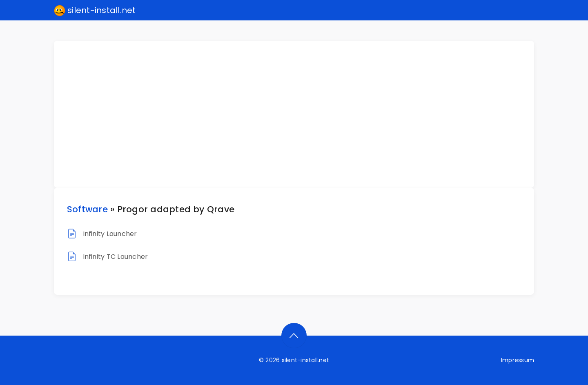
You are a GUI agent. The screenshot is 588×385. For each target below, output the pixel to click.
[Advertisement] (299, 114)
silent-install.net (95, 11)
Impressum (518, 360)
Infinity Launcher (110, 234)
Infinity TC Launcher (116, 257)
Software (87, 209)
